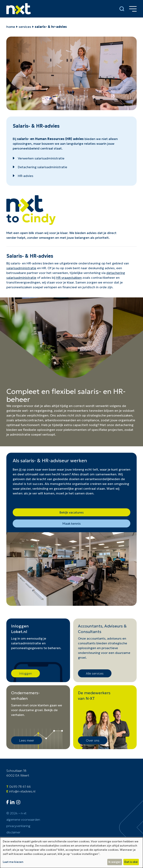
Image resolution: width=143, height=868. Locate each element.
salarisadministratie (21, 268)
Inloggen (25, 673)
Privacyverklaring (18, 826)
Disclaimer (13, 832)
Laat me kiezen (13, 862)
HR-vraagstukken (69, 278)
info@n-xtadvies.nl (22, 791)
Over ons (93, 740)
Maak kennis (72, 523)
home (11, 27)
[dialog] (71, 853)
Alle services (95, 673)
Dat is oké (131, 862)
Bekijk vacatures (72, 512)
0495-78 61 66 (20, 786)
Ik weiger (115, 862)
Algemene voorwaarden (23, 819)
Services (25, 27)
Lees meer (27, 740)
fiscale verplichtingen (32, 415)
